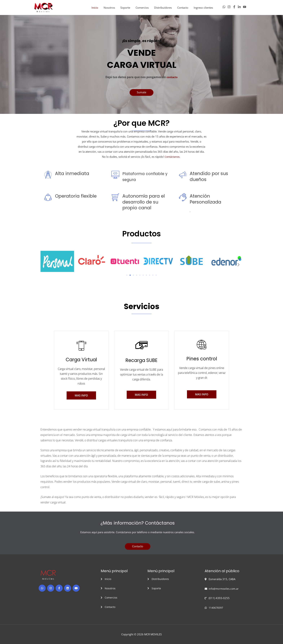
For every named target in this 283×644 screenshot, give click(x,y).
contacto (172, 79)
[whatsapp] (225, 8)
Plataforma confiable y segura (146, 179)
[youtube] (245, 8)
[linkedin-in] (240, 8)
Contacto (183, 9)
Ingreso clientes (203, 9)
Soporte (125, 9)
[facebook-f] (235, 8)
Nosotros (109, 9)
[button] (44, 267)
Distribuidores (163, 9)
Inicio (95, 9)
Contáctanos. (173, 159)
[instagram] (230, 8)
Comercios (142, 9)
